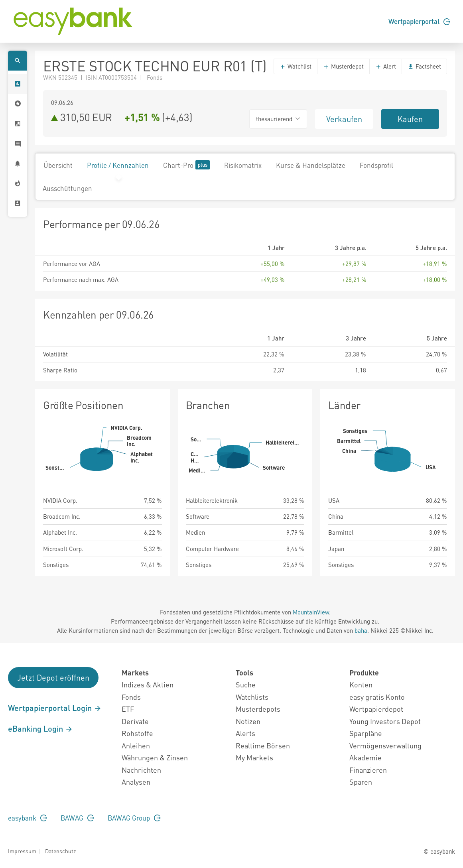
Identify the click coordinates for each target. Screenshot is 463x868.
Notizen (248, 721)
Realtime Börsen (263, 745)
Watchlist (296, 66)
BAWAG (77, 818)
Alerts (245, 733)
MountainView (311, 612)
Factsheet (424, 66)
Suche (246, 684)
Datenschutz (60, 851)
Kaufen (410, 119)
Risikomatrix (243, 165)
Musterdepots (258, 709)
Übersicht (58, 165)
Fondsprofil (376, 165)
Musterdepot (343, 66)
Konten (361, 684)
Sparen (361, 782)
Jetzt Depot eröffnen (53, 677)
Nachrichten (141, 770)
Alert (386, 66)
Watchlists (252, 697)
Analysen (136, 782)
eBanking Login (40, 728)
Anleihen (136, 745)
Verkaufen (344, 119)
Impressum (22, 851)
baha (361, 630)
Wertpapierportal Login (55, 708)
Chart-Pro (186, 165)
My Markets (254, 757)
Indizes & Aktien (148, 684)
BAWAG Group (134, 818)
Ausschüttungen (67, 188)
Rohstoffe (137, 733)
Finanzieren (368, 770)
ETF (128, 709)
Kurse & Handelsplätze (311, 165)
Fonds (131, 697)
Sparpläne (366, 733)
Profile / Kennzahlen (118, 165)
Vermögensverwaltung (385, 745)
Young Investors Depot (385, 721)
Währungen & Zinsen (155, 757)
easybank (28, 818)
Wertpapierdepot (376, 709)
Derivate (135, 721)
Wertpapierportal (419, 21)
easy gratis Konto (377, 697)
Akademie (365, 757)
